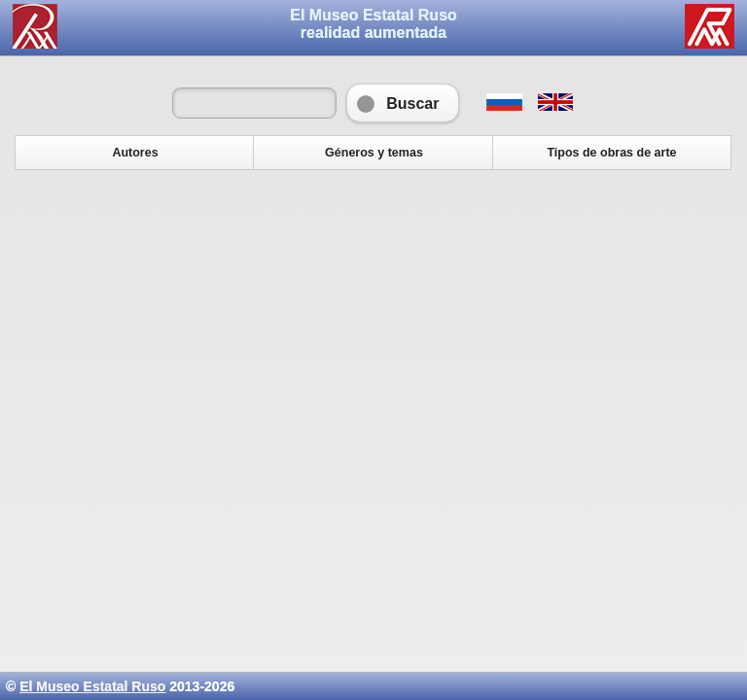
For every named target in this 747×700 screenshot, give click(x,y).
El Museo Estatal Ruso (92, 686)
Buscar (403, 103)
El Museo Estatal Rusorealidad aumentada (373, 24)
